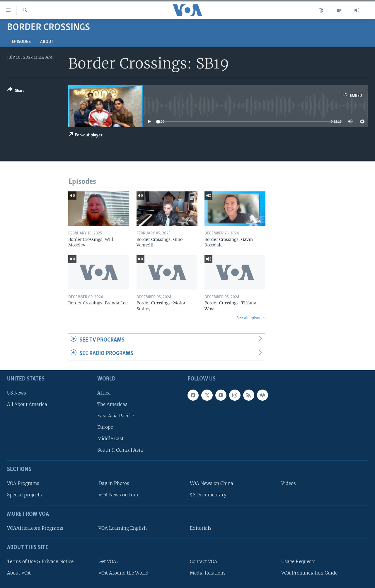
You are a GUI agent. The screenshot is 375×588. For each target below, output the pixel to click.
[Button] (16, 91)
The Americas (112, 404)
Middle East (110, 439)
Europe (105, 427)
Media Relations (208, 573)
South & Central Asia (120, 450)
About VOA (19, 573)
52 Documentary (208, 495)
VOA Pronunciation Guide (309, 573)
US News (17, 393)
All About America (27, 404)
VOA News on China (212, 483)
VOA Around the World (123, 573)
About (47, 42)
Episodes (21, 42)
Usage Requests (298, 562)
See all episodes (251, 318)
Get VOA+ (109, 562)
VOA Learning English (123, 528)
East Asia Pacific (116, 416)
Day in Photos (114, 483)
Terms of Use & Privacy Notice (40, 562)
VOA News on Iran (118, 495)
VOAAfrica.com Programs (35, 528)
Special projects (24, 495)
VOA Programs (23, 483)
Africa (104, 393)
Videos (289, 483)
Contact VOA (204, 562)
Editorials (201, 528)
